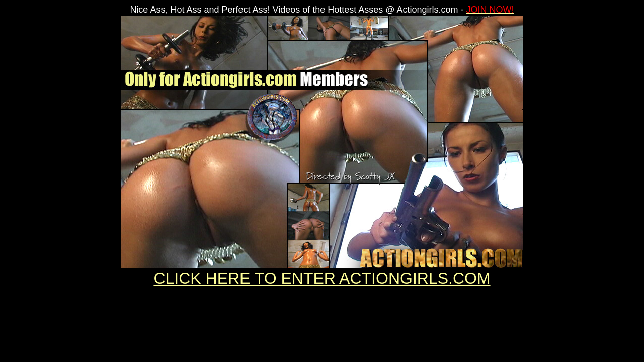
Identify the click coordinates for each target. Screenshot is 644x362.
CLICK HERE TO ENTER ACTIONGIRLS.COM (322, 278)
